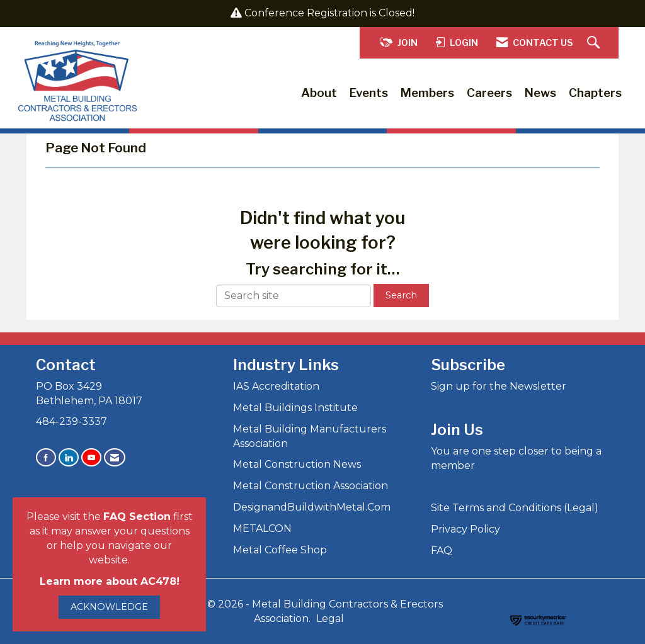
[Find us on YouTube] (91, 457)
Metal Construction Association (311, 486)
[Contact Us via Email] (115, 457)
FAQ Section (137, 517)
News (540, 93)
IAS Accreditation (276, 386)
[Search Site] (595, 43)
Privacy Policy (465, 529)
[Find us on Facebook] (46, 457)
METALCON (262, 528)
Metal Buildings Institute (295, 408)
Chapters (595, 93)
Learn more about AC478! (110, 581)
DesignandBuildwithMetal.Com (312, 507)
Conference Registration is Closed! (329, 13)
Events (369, 93)
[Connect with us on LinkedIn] (69, 457)
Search (401, 295)
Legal (330, 619)
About (319, 93)
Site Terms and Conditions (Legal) (515, 508)
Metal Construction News (297, 464)
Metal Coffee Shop (280, 550)
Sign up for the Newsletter (499, 386)
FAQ (442, 551)
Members (427, 93)
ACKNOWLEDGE (109, 607)
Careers (489, 93)
